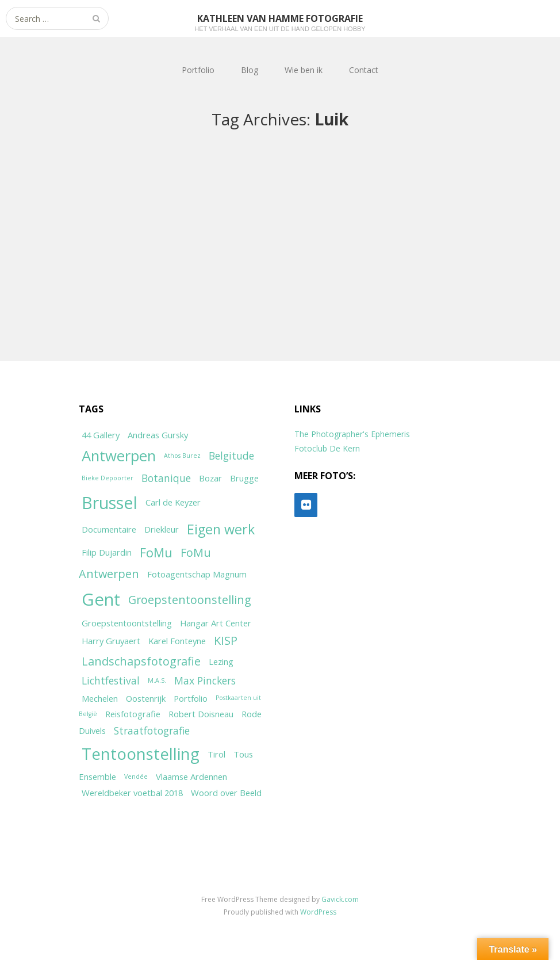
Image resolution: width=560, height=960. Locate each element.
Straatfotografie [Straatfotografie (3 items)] (152, 730)
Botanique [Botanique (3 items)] (166, 478)
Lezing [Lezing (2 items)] (221, 661)
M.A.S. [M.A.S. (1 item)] (157, 680)
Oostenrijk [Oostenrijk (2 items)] (146, 698)
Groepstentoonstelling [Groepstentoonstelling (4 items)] (190, 600)
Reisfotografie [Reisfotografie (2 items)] (133, 714)
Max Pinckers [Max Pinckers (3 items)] (205, 680)
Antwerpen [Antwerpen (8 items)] (119, 456)
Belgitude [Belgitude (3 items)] (231, 456)
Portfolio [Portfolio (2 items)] (191, 698)
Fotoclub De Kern (327, 448)
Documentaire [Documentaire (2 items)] (109, 529)
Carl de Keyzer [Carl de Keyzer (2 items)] (173, 502)
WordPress (318, 912)
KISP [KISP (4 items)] (226, 640)
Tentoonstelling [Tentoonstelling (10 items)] (141, 754)
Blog (250, 70)
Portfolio (198, 70)
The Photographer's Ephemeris (352, 434)
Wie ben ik (304, 70)
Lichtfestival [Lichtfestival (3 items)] (111, 680)
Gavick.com (340, 899)
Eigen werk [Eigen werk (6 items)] (221, 529)
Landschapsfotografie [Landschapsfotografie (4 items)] (141, 661)
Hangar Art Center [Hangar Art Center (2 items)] (216, 623)
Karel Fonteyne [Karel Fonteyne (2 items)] (177, 641)
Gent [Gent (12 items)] (101, 599)
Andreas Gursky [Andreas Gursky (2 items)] (158, 435)
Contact (364, 70)
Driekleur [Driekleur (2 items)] (162, 529)
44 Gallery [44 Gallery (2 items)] (101, 435)
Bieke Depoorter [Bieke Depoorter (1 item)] (108, 478)
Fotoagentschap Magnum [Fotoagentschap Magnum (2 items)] (197, 574)
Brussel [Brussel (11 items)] (110, 502)
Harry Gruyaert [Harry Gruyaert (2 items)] (111, 641)
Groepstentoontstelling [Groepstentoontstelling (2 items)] (127, 623)
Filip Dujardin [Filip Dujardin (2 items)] (107, 552)
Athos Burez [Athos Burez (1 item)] (182, 456)
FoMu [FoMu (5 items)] (156, 552)
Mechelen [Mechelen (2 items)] (100, 698)
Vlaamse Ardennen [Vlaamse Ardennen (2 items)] (191, 777)
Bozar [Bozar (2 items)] (210, 478)
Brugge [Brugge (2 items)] (244, 478)
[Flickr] (306, 505)
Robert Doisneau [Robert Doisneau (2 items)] (201, 714)
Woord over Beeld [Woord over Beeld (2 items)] (226, 793)
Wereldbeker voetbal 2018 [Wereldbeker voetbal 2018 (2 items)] (132, 793)
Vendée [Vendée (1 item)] (136, 777)
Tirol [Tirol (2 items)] (216, 754)
